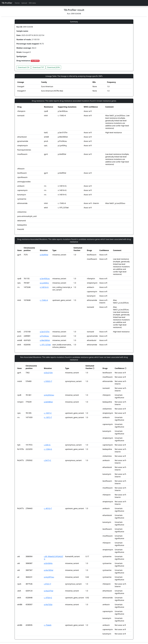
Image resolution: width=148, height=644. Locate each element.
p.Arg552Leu (49, 395)
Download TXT (38, 67)
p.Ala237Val (49, 591)
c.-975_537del (45, 345)
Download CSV (24, 67)
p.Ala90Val (44, 255)
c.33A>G (47, 445)
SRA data (32, 3)
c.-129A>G (48, 449)
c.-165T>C (48, 413)
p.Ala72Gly (48, 605)
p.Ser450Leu (45, 279)
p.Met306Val (45, 340)
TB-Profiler (7, 3)
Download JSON (53, 67)
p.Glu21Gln (48, 373)
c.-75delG (48, 625)
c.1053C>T (48, 381)
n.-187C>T (48, 417)
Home (17, 3)
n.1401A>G (44, 287)
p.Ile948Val (48, 402)
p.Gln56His (48, 563)
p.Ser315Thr (45, 332)
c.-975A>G (48, 598)
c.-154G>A (44, 300)
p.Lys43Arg (44, 283)
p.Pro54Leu (44, 336)
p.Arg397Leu (49, 577)
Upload (24, 3)
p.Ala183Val (49, 570)
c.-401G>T (48, 508)
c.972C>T (47, 584)
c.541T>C (47, 460)
